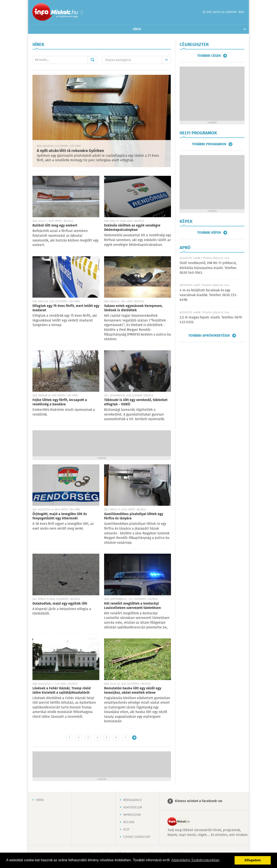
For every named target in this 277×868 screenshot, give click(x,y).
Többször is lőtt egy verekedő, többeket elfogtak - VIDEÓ (136, 402)
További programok (209, 144)
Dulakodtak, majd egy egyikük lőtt (60, 604)
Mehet (92, 60)
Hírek (137, 29)
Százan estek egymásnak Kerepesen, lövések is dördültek (133, 308)
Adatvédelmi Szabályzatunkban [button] (195, 860)
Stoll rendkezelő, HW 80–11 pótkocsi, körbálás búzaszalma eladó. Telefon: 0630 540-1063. (208, 268)
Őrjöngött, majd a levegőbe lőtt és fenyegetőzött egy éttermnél (60, 516)
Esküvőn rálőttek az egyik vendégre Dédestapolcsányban (132, 228)
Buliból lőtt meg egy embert (55, 226)
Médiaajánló (132, 800)
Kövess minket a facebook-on (199, 801)
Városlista (81, 12)
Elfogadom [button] (253, 860)
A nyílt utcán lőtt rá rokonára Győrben (70, 151)
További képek (209, 233)
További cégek (209, 56)
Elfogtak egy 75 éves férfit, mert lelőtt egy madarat (66, 308)
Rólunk (129, 822)
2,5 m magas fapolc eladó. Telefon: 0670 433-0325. (211, 320)
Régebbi (134, 738)
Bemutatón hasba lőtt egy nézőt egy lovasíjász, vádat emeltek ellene (133, 691)
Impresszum (132, 815)
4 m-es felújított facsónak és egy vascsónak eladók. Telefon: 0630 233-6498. (208, 295)
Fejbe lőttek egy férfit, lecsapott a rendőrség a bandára (60, 402)
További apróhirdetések (209, 336)
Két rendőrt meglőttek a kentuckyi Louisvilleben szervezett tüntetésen (132, 606)
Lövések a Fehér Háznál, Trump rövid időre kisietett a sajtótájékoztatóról (62, 691)
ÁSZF (126, 830)
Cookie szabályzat (137, 837)
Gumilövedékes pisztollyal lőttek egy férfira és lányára (134, 516)
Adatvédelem (133, 808)
